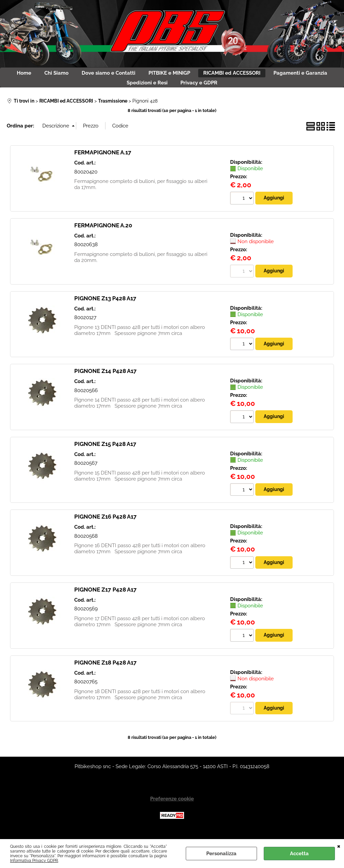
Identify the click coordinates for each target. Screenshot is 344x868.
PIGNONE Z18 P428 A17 (105, 674)
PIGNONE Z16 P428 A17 (105, 528)
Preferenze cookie (172, 811)
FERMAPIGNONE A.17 (103, 162)
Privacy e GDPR (240, 90)
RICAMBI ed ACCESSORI (279, 75)
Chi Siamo (83, 75)
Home (44, 75)
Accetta (299, 854)
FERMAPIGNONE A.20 (103, 235)
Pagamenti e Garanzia (113, 90)
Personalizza (221, 854)
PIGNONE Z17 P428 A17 (105, 601)
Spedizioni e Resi (180, 90)
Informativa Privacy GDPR (34, 861)
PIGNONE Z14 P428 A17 (105, 382)
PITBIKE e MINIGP (210, 75)
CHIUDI (339, 846)
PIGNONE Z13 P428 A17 (105, 308)
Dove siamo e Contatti (142, 75)
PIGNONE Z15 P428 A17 (105, 455)
